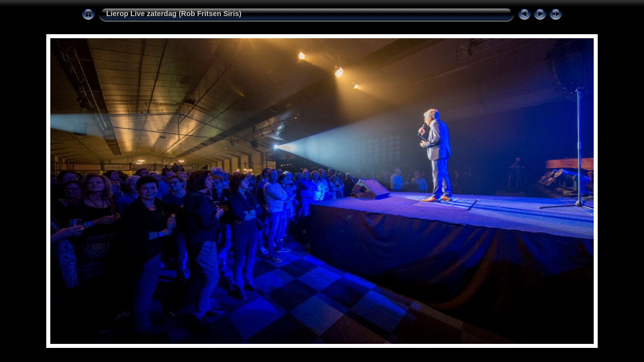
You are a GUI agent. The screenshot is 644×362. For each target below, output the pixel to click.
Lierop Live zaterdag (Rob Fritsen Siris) (174, 14)
